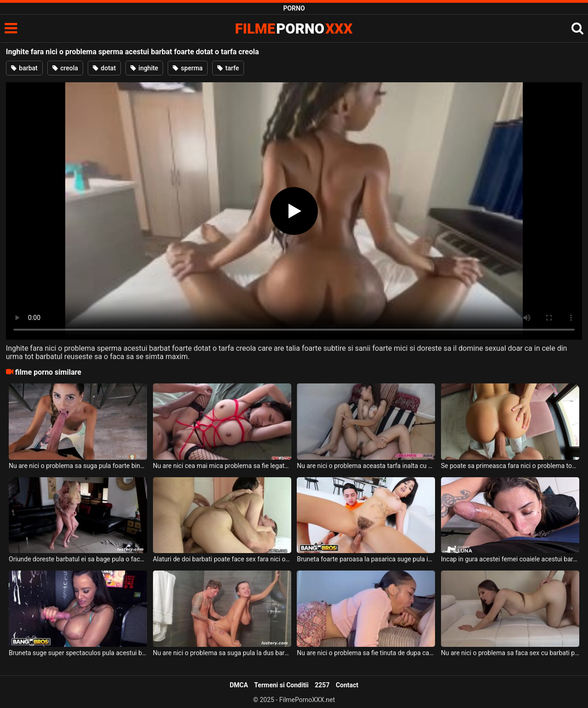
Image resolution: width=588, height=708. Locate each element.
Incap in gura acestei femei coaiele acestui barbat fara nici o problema (510, 559)
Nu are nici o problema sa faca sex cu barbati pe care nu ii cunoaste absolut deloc (510, 653)
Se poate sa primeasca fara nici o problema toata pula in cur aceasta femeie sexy (510, 466)
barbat (24, 68)
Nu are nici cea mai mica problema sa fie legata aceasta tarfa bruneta (222, 466)
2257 (322, 685)
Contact (347, 685)
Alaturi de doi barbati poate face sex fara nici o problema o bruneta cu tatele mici (222, 559)
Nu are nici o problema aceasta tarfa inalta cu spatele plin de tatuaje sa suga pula (366, 466)
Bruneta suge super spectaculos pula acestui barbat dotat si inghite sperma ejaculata (78, 653)
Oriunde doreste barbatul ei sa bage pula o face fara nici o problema (78, 559)
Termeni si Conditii (281, 685)
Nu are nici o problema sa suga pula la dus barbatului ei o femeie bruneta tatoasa (222, 653)
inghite (144, 68)
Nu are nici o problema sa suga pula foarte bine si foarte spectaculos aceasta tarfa (78, 466)
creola (65, 68)
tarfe (228, 68)
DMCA (239, 685)
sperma (188, 68)
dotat (104, 68)
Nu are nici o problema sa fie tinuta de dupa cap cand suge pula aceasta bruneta (366, 653)
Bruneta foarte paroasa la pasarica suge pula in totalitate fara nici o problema (366, 559)
